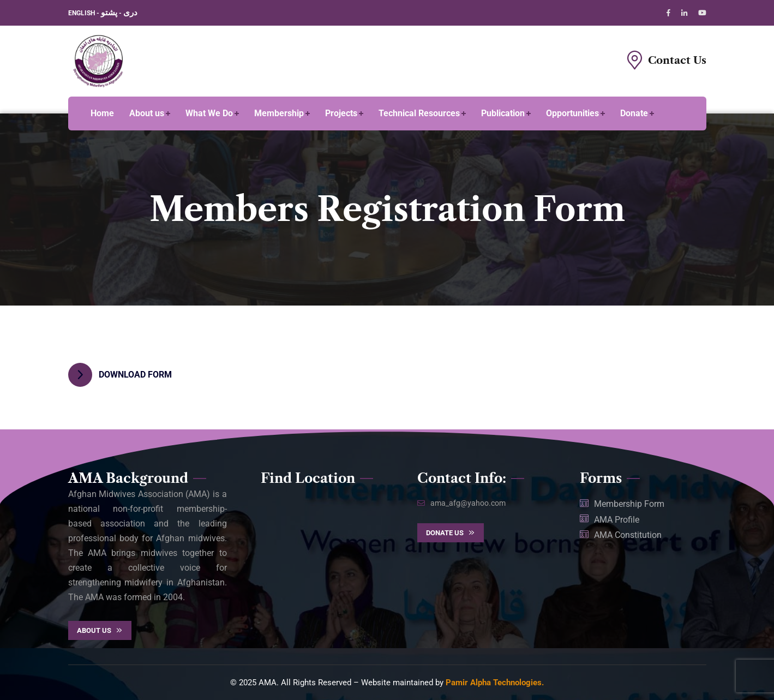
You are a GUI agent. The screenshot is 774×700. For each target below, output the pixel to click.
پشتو (109, 13)
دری (130, 13)
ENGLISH (82, 13)
